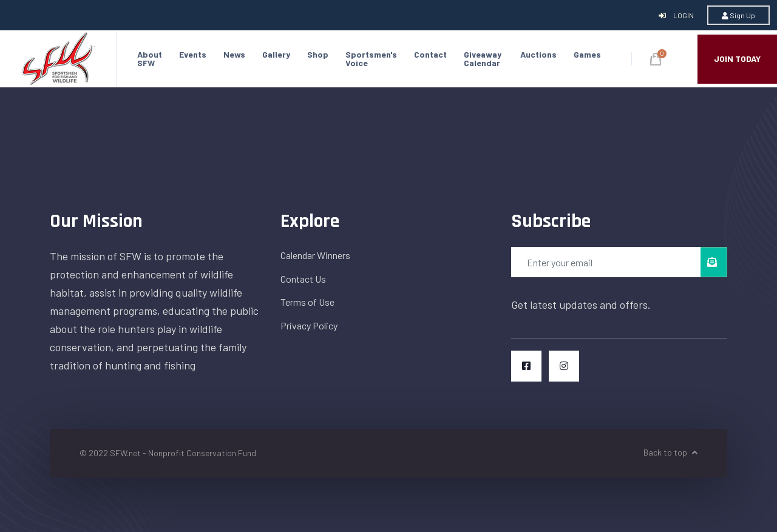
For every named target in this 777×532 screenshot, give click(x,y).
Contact (430, 54)
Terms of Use (307, 302)
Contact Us (303, 279)
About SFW (150, 59)
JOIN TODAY (737, 59)
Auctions (538, 54)
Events (193, 54)
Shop (318, 54)
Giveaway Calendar (483, 59)
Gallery (276, 54)
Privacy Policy (309, 325)
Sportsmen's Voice (371, 59)
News (234, 54)
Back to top (670, 452)
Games (587, 54)
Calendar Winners (315, 255)
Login (677, 15)
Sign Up (738, 15)
